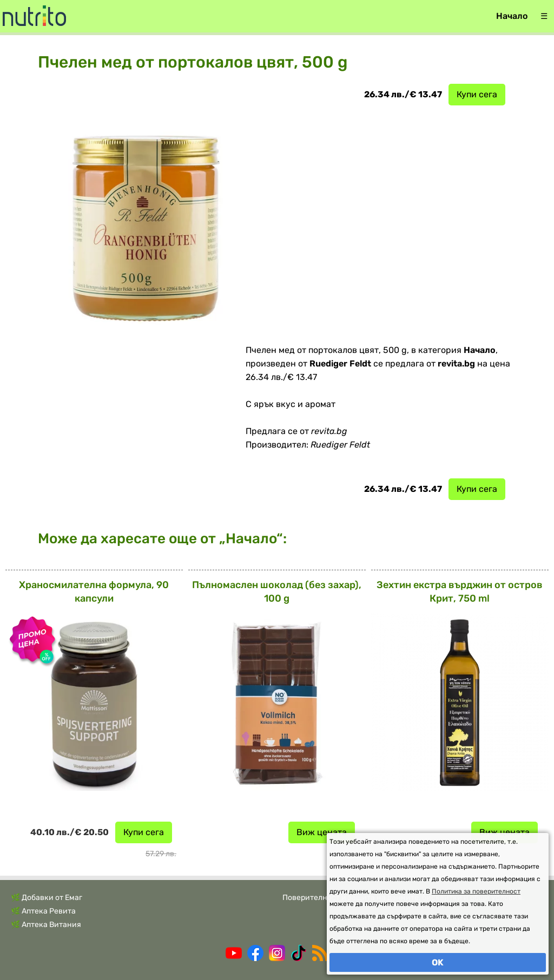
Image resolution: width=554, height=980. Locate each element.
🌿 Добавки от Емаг (47, 898)
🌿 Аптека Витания (46, 925)
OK (438, 962)
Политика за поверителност (476, 891)
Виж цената (322, 832)
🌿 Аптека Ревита (43, 911)
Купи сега (477, 94)
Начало (512, 16)
